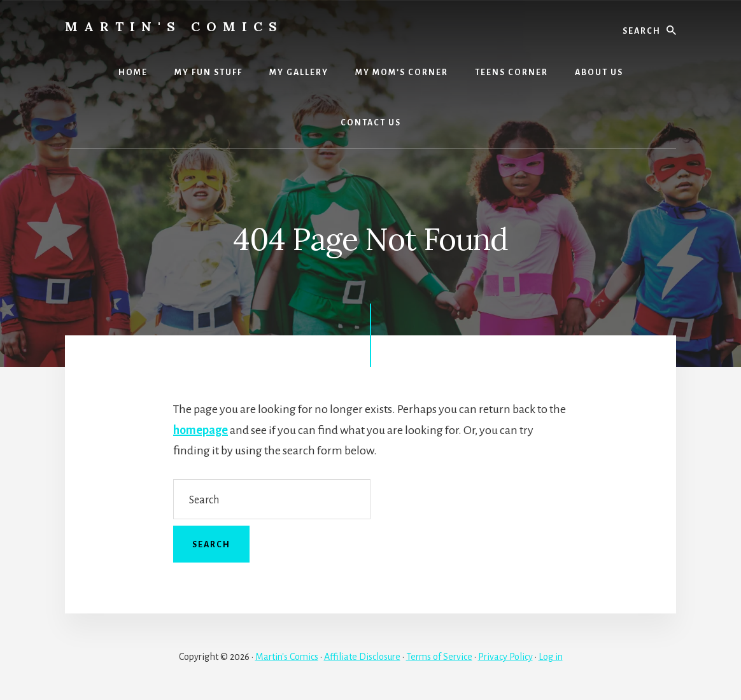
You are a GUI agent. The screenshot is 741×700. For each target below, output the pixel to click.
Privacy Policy (505, 657)
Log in (551, 657)
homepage (201, 430)
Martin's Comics (174, 26)
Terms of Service (439, 657)
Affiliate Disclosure (362, 657)
